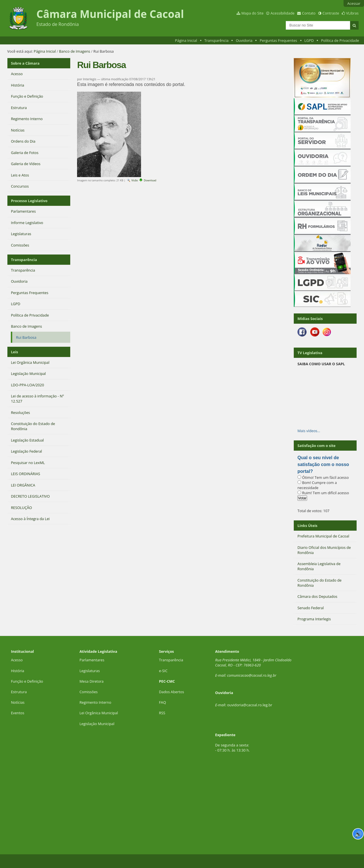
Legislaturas (89, 671)
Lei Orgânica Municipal (99, 713)
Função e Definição (27, 681)
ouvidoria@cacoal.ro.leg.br (250, 705)
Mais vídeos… (309, 431)
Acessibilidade (282, 13)
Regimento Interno (95, 702)
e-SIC (163, 671)
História (17, 671)
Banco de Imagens (75, 51)
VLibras (352, 13)
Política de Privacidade (340, 40)
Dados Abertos (171, 692)
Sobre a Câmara (25, 63)
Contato (309, 13)
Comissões (88, 692)
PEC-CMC (167, 681)
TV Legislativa (310, 353)
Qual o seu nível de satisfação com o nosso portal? (323, 464)
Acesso (17, 660)
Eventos (17, 713)
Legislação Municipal (97, 724)
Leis (14, 352)
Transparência (217, 40)
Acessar (354, 3)
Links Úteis (307, 526)
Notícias (18, 702)
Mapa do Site (253, 13)
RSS (162, 713)
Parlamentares (92, 660)
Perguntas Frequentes (278, 40)
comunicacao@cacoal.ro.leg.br (252, 675)
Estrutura (19, 692)
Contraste (331, 13)
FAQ (163, 702)
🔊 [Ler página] (358, 834)
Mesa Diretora (91, 681)
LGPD (309, 40)
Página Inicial (186, 40)
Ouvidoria (244, 40)
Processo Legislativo (29, 201)
